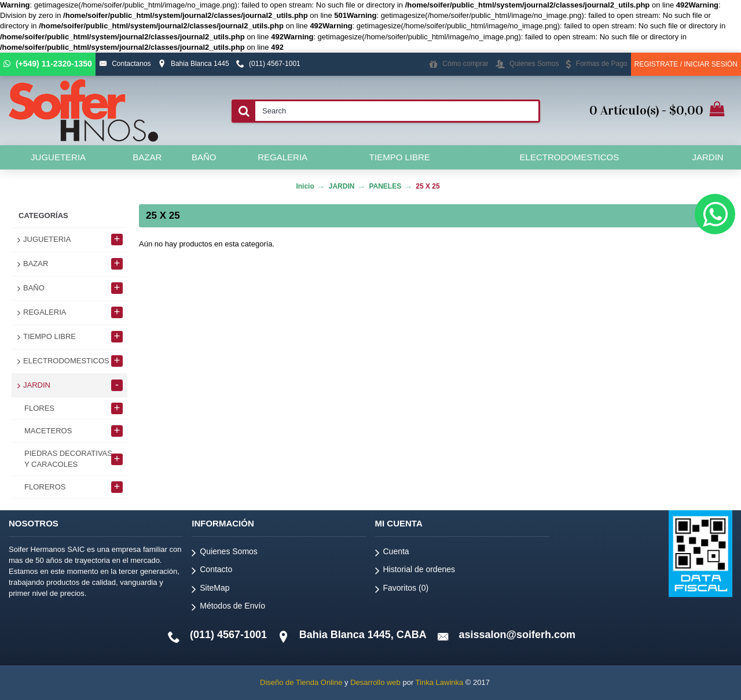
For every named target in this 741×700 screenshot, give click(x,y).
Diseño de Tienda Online (301, 682)
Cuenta (392, 553)
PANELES (385, 186)
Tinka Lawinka (440, 682)
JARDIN (342, 186)
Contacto (212, 571)
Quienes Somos (225, 553)
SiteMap (210, 590)
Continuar (691, 279)
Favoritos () (402, 590)
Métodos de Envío (228, 608)
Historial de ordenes (415, 571)
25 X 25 (428, 186)
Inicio (305, 186)
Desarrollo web (375, 682)
